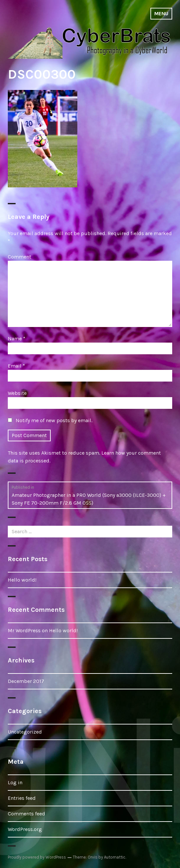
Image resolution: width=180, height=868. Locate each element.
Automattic (115, 857)
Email (16, 366)
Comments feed (26, 814)
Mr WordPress (24, 630)
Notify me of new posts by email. (54, 420)
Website (17, 393)
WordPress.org (25, 829)
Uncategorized (25, 732)
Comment (19, 257)
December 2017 (26, 681)
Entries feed (22, 798)
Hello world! (22, 580)
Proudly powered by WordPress (37, 857)
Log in (15, 782)
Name (17, 339)
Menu (161, 13)
